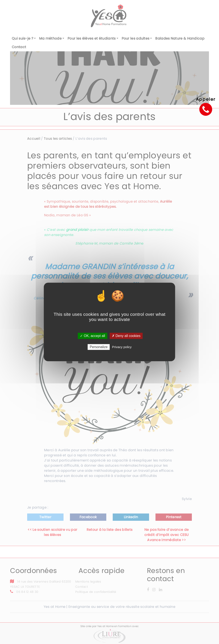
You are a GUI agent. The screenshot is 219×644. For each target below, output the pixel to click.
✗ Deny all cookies (126, 336)
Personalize (99, 347)
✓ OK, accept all (92, 336)
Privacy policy (122, 347)
